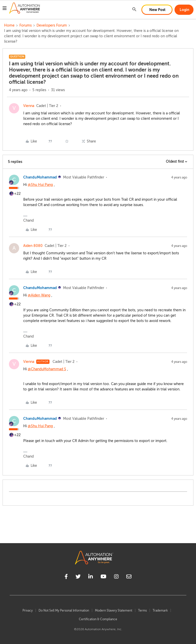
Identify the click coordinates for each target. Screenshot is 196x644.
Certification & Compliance (98, 619)
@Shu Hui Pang (40, 185)
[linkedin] (91, 577)
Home (9, 25)
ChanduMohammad (40, 177)
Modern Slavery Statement (114, 611)
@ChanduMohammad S (47, 369)
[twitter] (78, 577)
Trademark (160, 611)
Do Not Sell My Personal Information (64, 611)
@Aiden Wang (39, 295)
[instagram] (116, 577)
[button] (5, 9)
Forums (26, 25)
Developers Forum (52, 25)
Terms (142, 611)
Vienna (29, 106)
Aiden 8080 (33, 246)
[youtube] (103, 577)
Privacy (28, 611)
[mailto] (129, 577)
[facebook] (66, 577)
